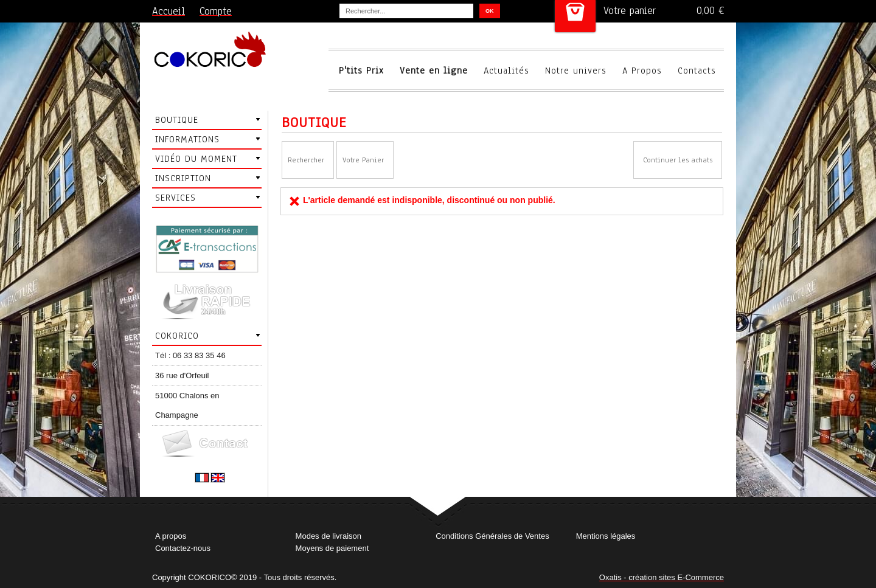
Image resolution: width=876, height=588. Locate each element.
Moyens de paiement (332, 548)
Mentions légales (606, 536)
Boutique (177, 120)
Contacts (697, 71)
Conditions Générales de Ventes (492, 536)
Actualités (506, 71)
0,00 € (710, 11)
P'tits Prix (361, 71)
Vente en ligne (434, 71)
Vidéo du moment (196, 159)
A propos (171, 536)
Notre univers (576, 71)
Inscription (183, 178)
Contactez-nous (183, 548)
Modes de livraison (328, 536)
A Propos (642, 71)
